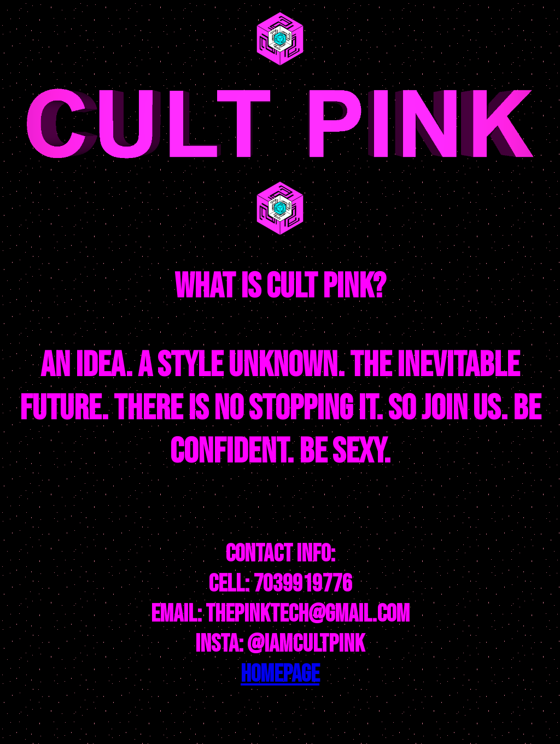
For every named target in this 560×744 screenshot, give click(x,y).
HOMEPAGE (280, 674)
